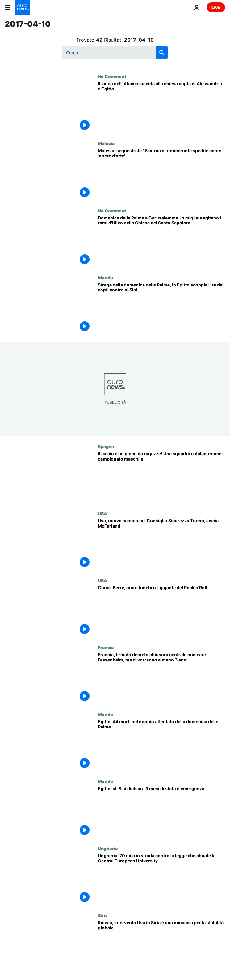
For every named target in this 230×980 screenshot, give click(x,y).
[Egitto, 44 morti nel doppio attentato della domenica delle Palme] (161, 745)
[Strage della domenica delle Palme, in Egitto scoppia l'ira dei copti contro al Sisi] (161, 309)
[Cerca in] (115, 52)
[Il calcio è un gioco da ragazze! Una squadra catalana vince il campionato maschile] (161, 477)
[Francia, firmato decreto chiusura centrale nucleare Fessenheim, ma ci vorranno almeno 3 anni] (161, 678)
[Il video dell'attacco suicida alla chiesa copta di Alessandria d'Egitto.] (161, 107)
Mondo (105, 277)
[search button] (162, 52)
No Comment (112, 76)
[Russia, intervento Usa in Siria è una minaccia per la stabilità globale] (161, 946)
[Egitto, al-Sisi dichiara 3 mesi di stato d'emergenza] (161, 812)
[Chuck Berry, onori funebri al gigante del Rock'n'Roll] (161, 611)
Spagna (106, 446)
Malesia (106, 143)
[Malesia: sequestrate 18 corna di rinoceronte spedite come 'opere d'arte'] (161, 174)
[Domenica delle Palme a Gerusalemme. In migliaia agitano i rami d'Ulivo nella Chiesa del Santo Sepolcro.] (161, 242)
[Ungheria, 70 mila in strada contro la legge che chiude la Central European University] (161, 879)
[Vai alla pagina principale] (22, 7)
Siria (103, 915)
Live (216, 7)
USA (102, 513)
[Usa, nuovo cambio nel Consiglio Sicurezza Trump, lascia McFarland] (161, 544)
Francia (106, 647)
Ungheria (108, 848)
